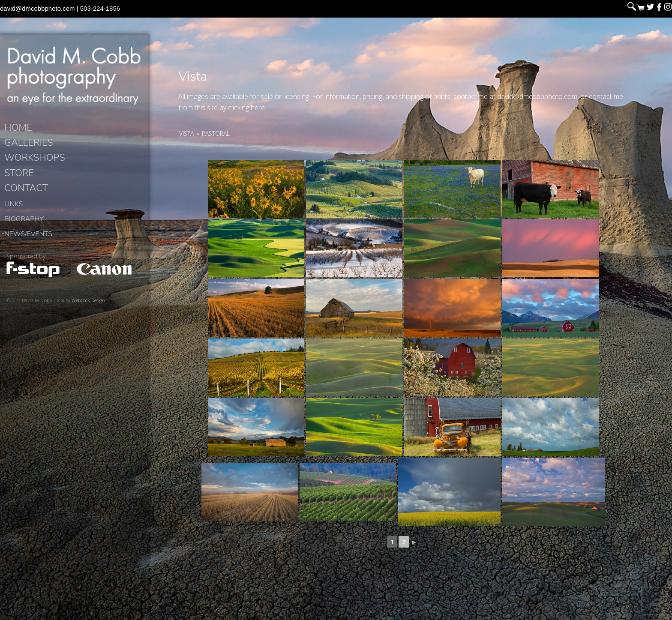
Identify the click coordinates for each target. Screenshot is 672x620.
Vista (186, 133)
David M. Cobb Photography (74, 75)
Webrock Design (88, 300)
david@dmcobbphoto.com (37, 8)
